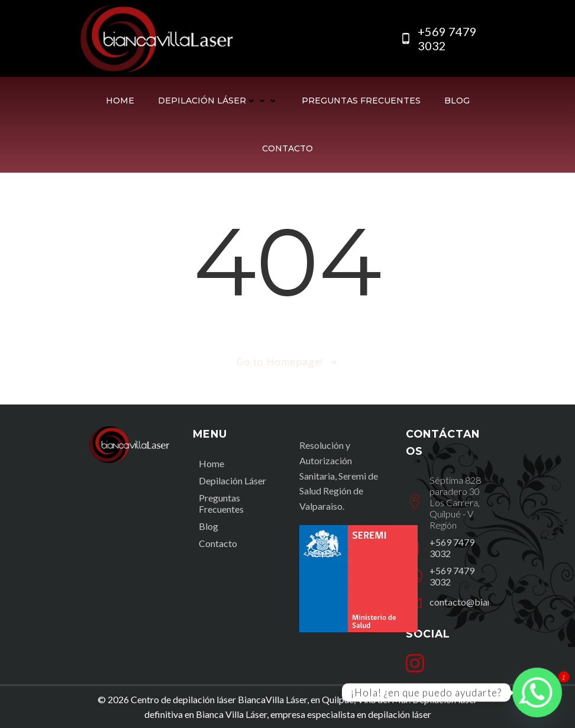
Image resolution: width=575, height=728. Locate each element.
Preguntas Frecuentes (361, 101)
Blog (457, 101)
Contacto (287, 148)
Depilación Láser (218, 101)
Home (120, 101)
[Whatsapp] (537, 693)
